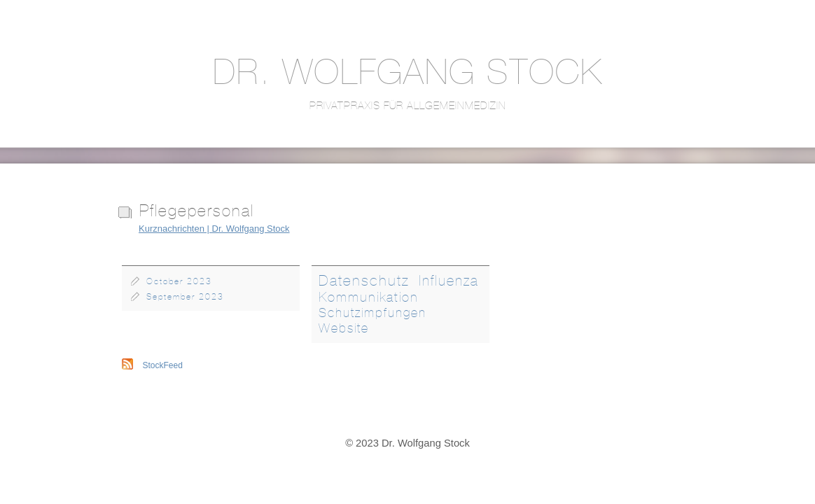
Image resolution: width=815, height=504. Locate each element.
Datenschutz (364, 280)
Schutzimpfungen (372, 313)
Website (344, 328)
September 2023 (185, 297)
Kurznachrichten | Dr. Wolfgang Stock (214, 229)
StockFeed (163, 365)
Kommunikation (369, 297)
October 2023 (179, 281)
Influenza (449, 280)
